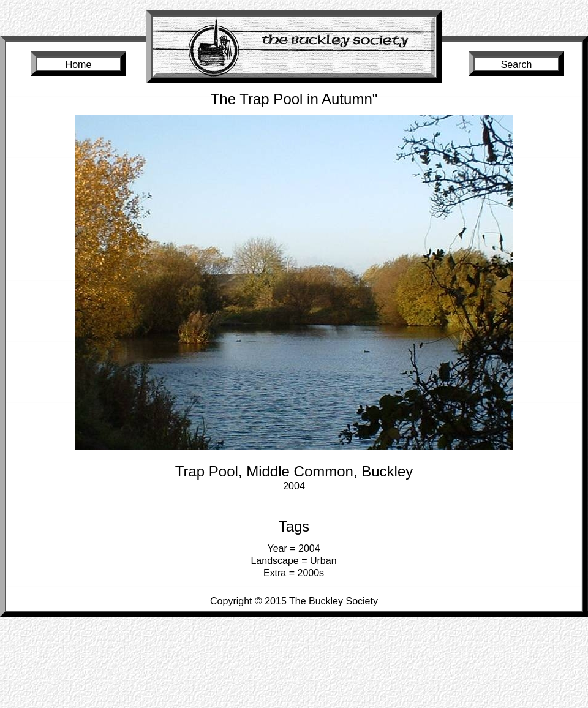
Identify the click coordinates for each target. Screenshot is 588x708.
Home (79, 65)
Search (517, 65)
